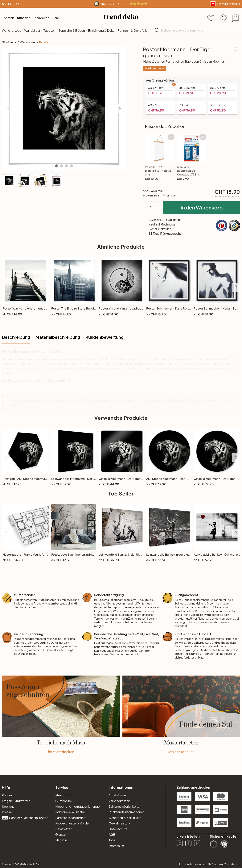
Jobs (112, 840)
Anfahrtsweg (118, 795)
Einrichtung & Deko (101, 30)
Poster (44, 42)
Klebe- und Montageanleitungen (78, 806)
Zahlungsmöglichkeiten (125, 806)
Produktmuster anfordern (73, 823)
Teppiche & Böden (72, 30)
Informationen (121, 787)
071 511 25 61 (12, 4)
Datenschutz (118, 829)
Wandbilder (32, 30)
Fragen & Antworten (16, 801)
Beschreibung (16, 337)
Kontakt (8, 795)
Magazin (61, 840)
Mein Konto (63, 795)
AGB (112, 834)
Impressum (116, 846)
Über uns (8, 806)
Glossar (61, 834)
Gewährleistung (120, 823)
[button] (57, 166)
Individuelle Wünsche (70, 812)
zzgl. (225, 196)
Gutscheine (64, 801)
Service (62, 787)
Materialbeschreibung (58, 337)
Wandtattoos (12, 30)
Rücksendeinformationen (127, 812)
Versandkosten (119, 801)
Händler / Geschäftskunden (25, 818)
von (154, 68)
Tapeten (49, 30)
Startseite (9, 42)
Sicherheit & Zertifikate (125, 818)
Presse (7, 812)
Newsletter (63, 829)
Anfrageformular (218, 400)
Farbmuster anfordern (71, 818)
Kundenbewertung (105, 337)
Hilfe (6, 787)
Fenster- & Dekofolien (133, 30)
